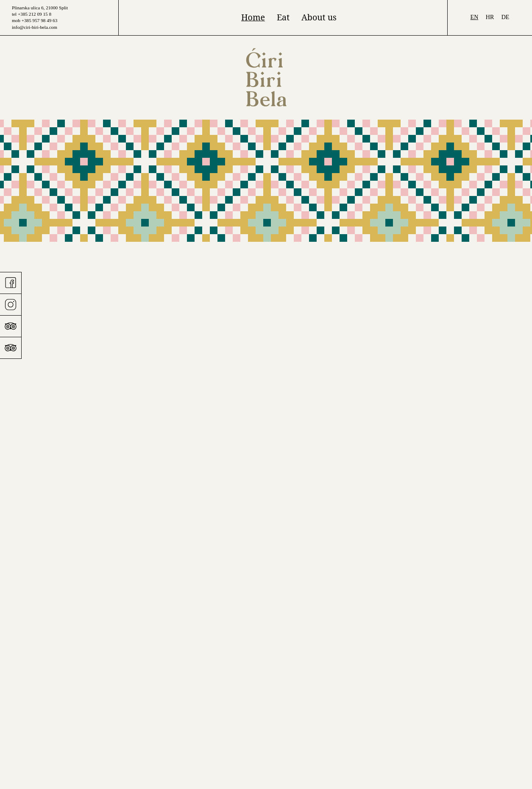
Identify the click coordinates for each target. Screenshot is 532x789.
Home (253, 17)
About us (319, 17)
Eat (283, 17)
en (475, 17)
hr (490, 17)
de (506, 17)
